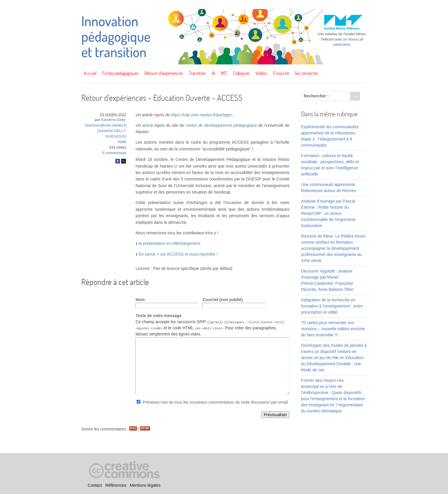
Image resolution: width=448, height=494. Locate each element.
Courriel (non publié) (223, 300)
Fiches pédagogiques (120, 73)
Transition (197, 73)
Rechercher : (316, 96)
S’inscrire (281, 73)
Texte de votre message (158, 316)
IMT (224, 73)
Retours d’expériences (164, 73)
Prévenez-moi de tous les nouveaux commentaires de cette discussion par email (215, 402)
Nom (140, 300)
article (148, 125)
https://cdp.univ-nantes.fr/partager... (203, 115)
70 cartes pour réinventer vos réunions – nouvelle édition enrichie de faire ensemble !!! (333, 329)
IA (214, 73)
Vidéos (261, 73)
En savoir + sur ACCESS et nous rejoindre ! (178, 254)
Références (116, 485)
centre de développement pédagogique (221, 125)
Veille (122, 142)
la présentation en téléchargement (170, 243)
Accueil (90, 73)
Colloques (241, 73)
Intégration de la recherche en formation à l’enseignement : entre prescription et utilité (332, 306)
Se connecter (306, 73)
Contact (95, 485)
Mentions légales (145, 485)
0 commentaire (114, 153)
